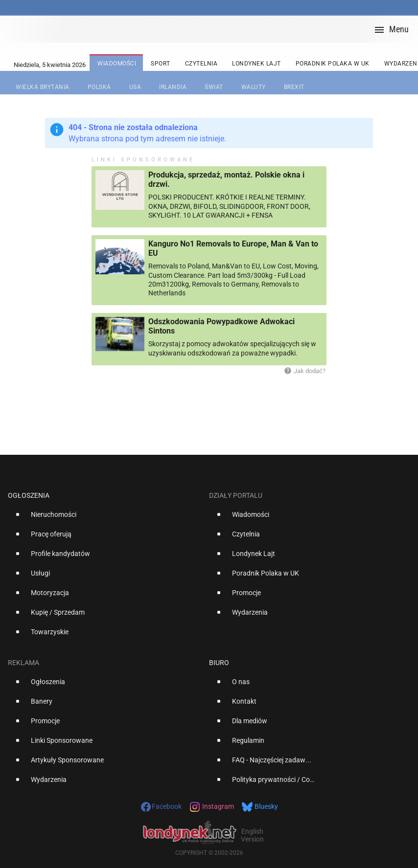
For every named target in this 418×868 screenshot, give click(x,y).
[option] (104, 518)
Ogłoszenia (29, 495)
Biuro (219, 663)
